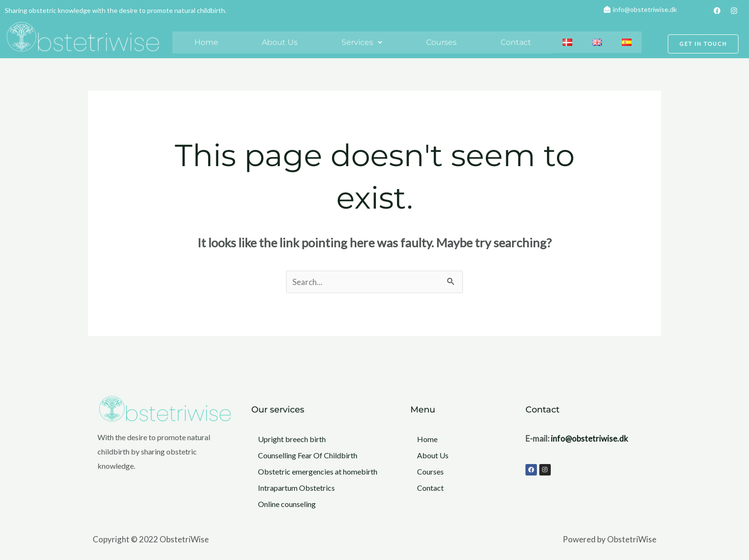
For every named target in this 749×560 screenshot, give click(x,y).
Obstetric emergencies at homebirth (318, 471)
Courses (441, 42)
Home (206, 42)
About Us (280, 42)
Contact (516, 42)
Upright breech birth (292, 439)
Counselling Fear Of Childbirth (308, 455)
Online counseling (287, 504)
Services (362, 42)
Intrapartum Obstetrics (296, 488)
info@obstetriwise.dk (590, 438)
